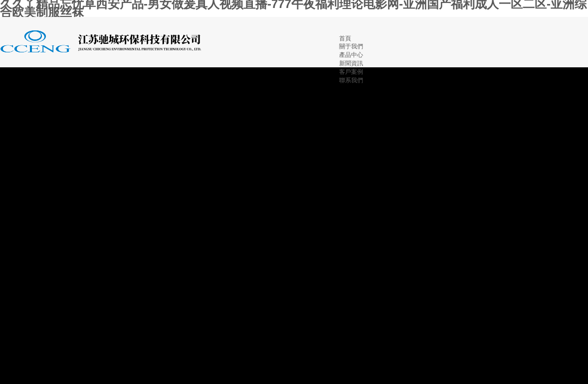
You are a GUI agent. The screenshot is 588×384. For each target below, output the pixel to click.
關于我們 (351, 46)
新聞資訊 (351, 63)
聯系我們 (351, 80)
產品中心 (351, 55)
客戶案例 (351, 72)
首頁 (345, 38)
